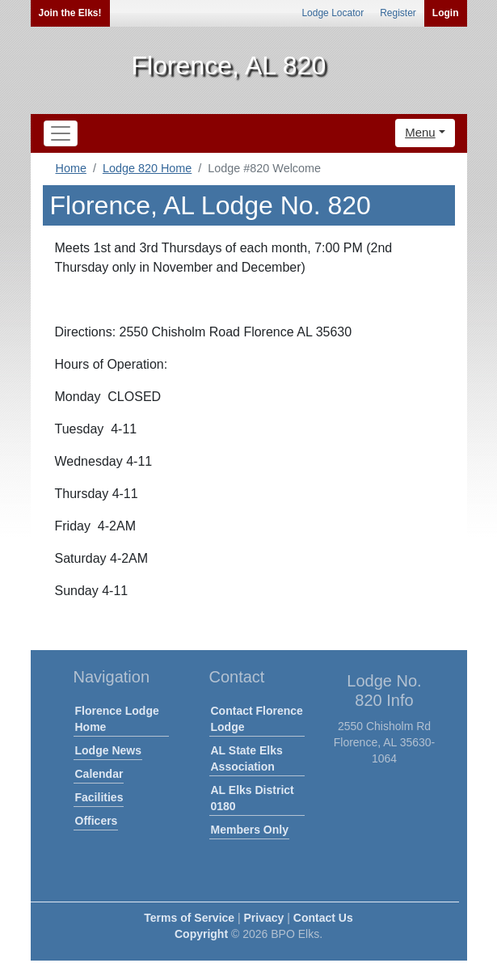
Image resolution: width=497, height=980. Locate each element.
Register (398, 13)
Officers (97, 821)
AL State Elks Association (247, 758)
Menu (420, 132)
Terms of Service (189, 918)
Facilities (99, 797)
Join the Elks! (70, 13)
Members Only (250, 830)
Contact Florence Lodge (257, 719)
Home (71, 168)
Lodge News (108, 750)
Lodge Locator (333, 13)
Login (446, 13)
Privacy (264, 918)
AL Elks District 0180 (253, 798)
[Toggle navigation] (61, 133)
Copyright (201, 934)
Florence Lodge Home (117, 719)
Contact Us (323, 918)
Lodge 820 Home (147, 168)
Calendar (99, 774)
